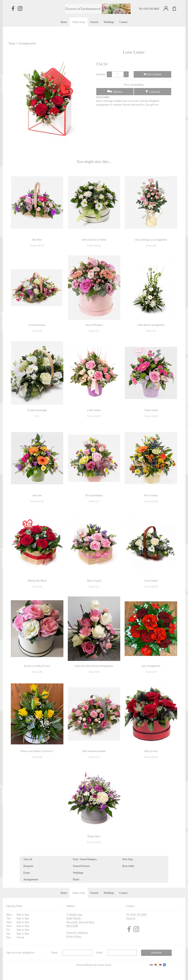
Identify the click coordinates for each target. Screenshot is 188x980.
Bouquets (28, 866)
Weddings (78, 873)
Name (54, 953)
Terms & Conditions (77, 933)
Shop (12, 43)
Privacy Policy (74, 937)
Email (99, 953)
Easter (27, 873)
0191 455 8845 (151, 9)
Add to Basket (153, 74)
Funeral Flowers (81, 866)
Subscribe (156, 953)
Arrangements (27, 43)
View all (28, 859)
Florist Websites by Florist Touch (94, 965)
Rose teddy (128, 866)
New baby (128, 859)
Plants (76, 879)
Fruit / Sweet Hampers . (85, 859)
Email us (131, 918)
